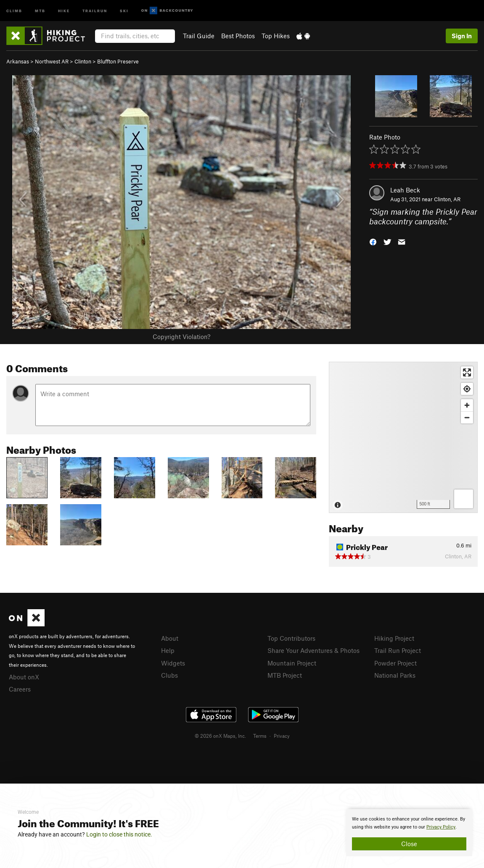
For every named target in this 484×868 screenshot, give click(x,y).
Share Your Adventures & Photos (313, 650)
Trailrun (95, 10)
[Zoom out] (467, 417)
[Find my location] (467, 389)
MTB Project (285, 675)
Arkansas (18, 61)
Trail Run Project (398, 650)
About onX (24, 677)
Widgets (173, 663)
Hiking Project (394, 638)
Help (168, 650)
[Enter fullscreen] (467, 372)
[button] (373, 241)
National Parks (395, 675)
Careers (20, 689)
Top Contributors (291, 638)
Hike (64, 10)
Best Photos (238, 36)
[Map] (403, 437)
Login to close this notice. (119, 834)
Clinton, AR (447, 199)
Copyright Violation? (181, 337)
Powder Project (395, 663)
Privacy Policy (441, 827)
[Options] (464, 499)
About (170, 638)
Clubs (169, 675)
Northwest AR (52, 61)
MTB (40, 10)
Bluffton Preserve (118, 61)
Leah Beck (405, 190)
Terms (260, 736)
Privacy (282, 736)
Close (409, 844)
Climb (14, 10)
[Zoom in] (467, 405)
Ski (124, 10)
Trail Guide (199, 36)
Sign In (462, 36)
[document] (409, 833)
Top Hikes (276, 36)
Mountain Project (292, 663)
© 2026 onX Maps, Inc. (220, 736)
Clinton (83, 61)
